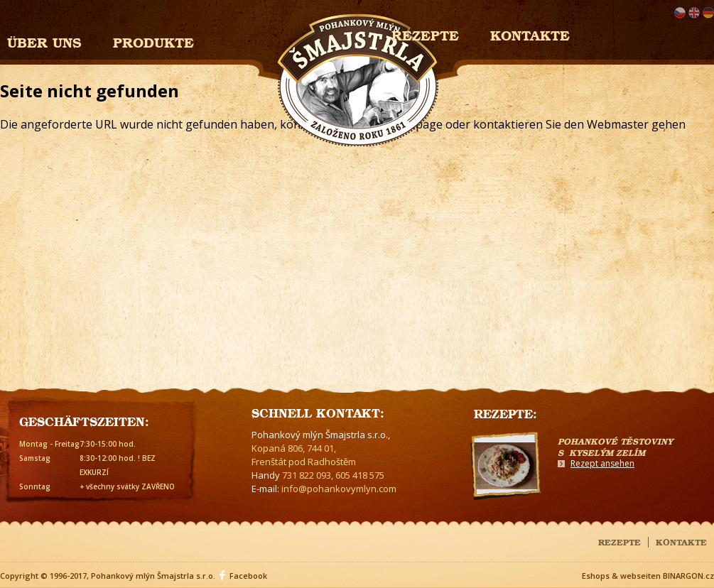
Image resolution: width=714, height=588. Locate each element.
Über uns (44, 41)
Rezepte (620, 541)
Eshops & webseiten (621, 576)
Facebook (248, 576)
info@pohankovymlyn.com (339, 489)
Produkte (153, 41)
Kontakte (530, 34)
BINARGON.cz (688, 576)
